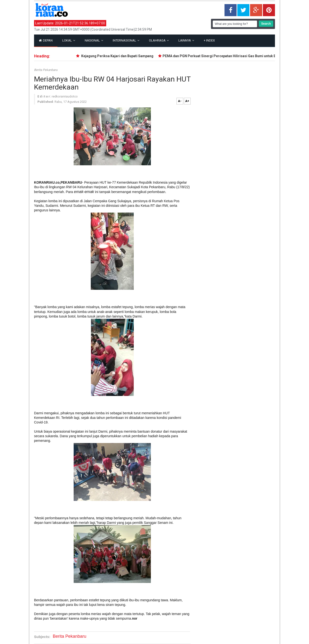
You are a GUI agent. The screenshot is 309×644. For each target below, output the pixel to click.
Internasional (126, 40)
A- (180, 101)
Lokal (69, 40)
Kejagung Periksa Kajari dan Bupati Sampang (118, 56)
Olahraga (159, 40)
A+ (187, 101)
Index (209, 40)
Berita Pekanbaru (46, 70)
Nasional (94, 40)
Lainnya (186, 40)
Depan (46, 40)
